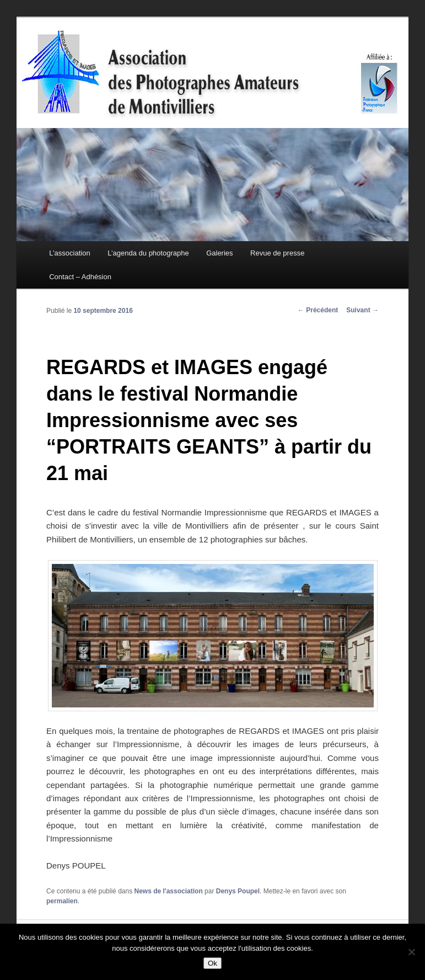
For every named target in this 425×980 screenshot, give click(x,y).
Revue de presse (277, 253)
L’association (69, 253)
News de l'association (168, 891)
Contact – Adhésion (80, 277)
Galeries (219, 253)
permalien (62, 901)
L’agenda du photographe (148, 253)
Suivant (362, 310)
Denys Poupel (238, 891)
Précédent (318, 310)
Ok (213, 963)
